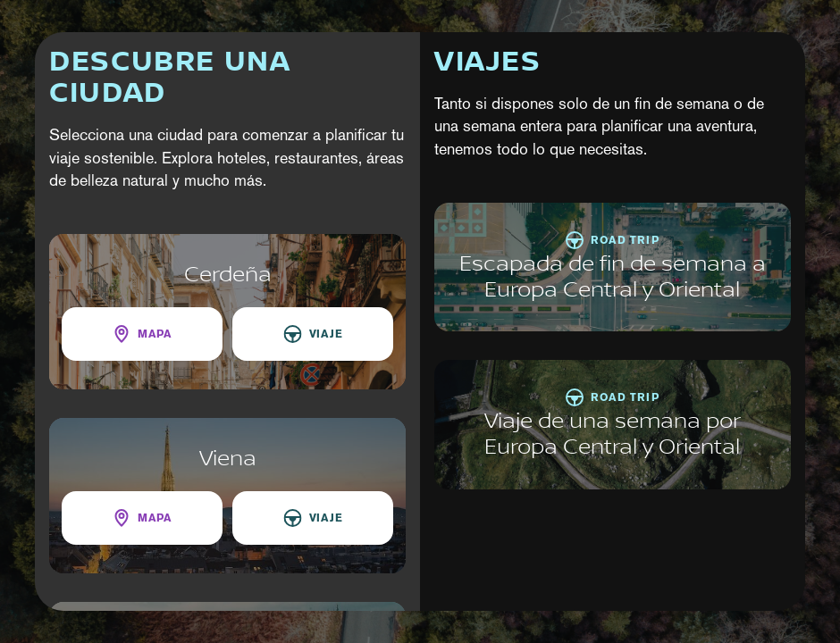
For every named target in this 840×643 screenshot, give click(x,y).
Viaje (326, 334)
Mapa (155, 334)
